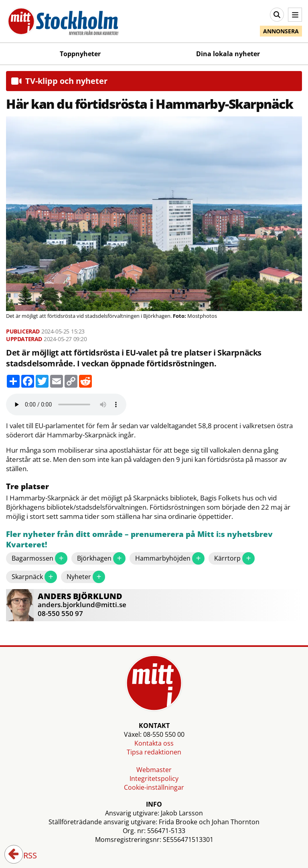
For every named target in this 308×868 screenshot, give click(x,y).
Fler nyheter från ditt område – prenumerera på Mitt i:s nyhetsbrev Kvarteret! (139, 540)
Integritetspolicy (154, 779)
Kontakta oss (154, 743)
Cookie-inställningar (154, 787)
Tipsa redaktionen (154, 752)
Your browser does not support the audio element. (66, 405)
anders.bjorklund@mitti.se (82, 605)
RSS (24, 856)
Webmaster (154, 770)
